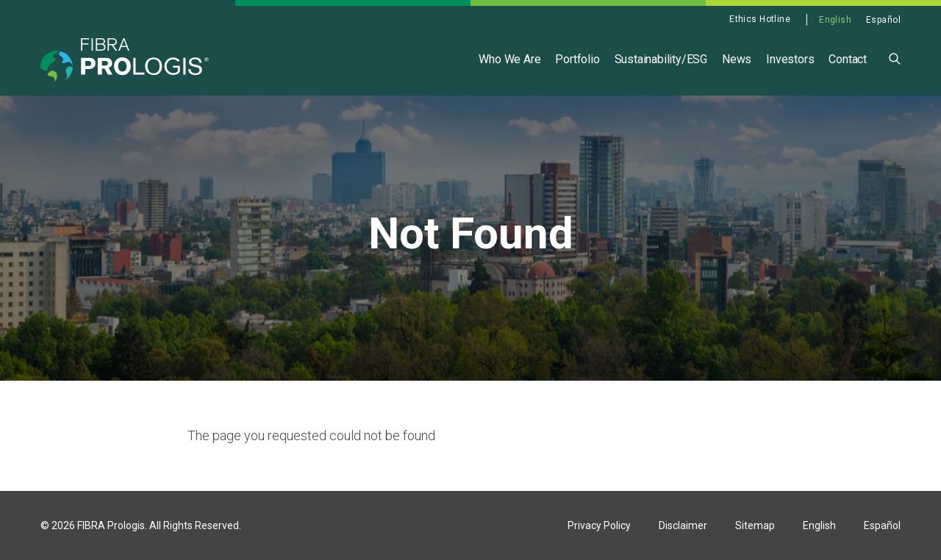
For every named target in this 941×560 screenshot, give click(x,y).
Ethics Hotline (760, 19)
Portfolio (577, 59)
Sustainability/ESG (661, 59)
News (737, 59)
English (835, 20)
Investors (790, 59)
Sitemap (755, 525)
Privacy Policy (599, 525)
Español (883, 20)
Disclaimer (683, 525)
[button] (895, 58)
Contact (848, 59)
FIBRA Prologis (111, 525)
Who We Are (509, 59)
